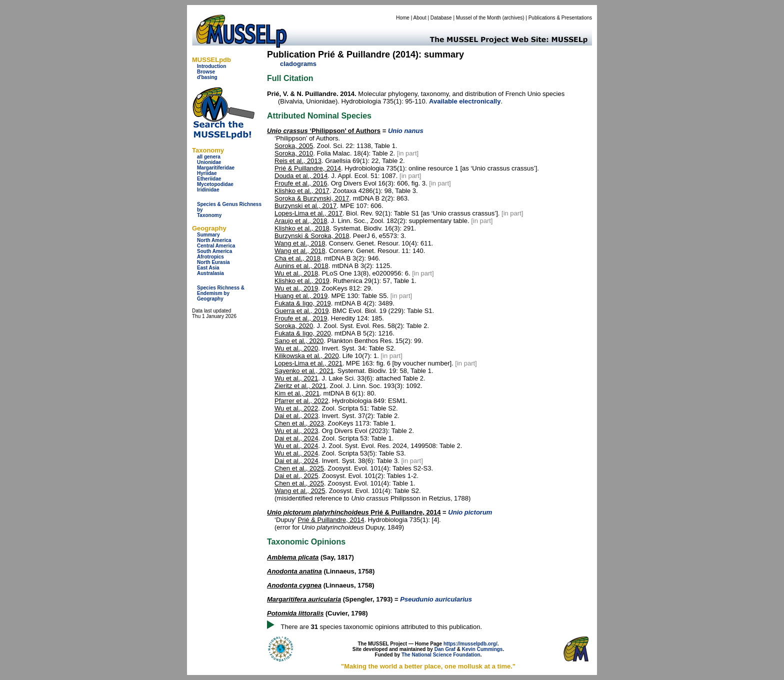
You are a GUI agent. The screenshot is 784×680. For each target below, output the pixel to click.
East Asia (208, 268)
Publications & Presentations (560, 18)
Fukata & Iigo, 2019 (303, 303)
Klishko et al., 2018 (302, 228)
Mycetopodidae (215, 184)
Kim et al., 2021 (297, 393)
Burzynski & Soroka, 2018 (312, 236)
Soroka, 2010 (294, 153)
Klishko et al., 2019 (302, 281)
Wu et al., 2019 (296, 288)
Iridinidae (208, 190)
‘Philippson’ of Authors (324, 131)
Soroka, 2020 (294, 326)
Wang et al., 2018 (300, 243)
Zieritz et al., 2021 (300, 386)
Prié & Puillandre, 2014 (308, 168)
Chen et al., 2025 (299, 468)
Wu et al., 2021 (296, 378)
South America (214, 251)
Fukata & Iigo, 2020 (303, 333)
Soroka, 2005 (294, 146)
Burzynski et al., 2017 (305, 206)
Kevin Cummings (482, 649)
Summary (208, 235)
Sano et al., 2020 (299, 341)
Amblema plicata (293, 557)
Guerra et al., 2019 (301, 311)
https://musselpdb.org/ (470, 644)
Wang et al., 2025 (300, 491)
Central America (216, 246)
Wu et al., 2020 (296, 348)
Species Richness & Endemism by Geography (221, 293)
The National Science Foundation (441, 655)
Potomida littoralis (295, 613)
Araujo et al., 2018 (301, 221)
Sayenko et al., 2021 (304, 371)
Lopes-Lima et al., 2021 (308, 363)
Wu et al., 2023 (296, 431)
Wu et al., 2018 (296, 273)
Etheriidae (209, 179)
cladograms (298, 64)
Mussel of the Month (478, 18)
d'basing (207, 77)
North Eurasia (213, 262)
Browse (206, 72)
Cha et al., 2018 (297, 258)
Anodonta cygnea (294, 585)
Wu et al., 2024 (296, 446)
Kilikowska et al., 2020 (307, 356)
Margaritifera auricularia (304, 599)
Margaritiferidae (216, 168)
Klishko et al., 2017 (302, 191)
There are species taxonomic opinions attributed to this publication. (382, 627)
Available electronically (465, 101)
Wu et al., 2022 (296, 408)
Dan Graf (445, 649)
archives (513, 18)
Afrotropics (210, 257)
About (420, 18)
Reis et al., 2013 (298, 161)
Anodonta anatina (294, 571)
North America (214, 240)
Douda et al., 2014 (301, 176)
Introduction (211, 66)
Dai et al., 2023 (296, 416)
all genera (209, 157)
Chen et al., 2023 (299, 423)
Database (441, 18)
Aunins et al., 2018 (301, 266)
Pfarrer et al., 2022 (301, 401)
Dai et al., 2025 (296, 476)
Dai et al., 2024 (296, 438)
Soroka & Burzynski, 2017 (312, 198)
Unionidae (209, 162)
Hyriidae (207, 173)
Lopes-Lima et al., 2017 (308, 213)
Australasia (210, 273)
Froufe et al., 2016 (301, 183)
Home (403, 18)
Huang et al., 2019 (301, 296)
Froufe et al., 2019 (301, 318)
